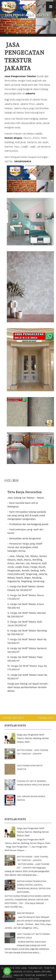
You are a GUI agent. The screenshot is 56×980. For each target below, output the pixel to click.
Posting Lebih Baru (13, 718)
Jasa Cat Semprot (25, 913)
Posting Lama (46, 718)
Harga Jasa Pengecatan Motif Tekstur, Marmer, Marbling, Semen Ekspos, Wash (33, 738)
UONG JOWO (34, 979)
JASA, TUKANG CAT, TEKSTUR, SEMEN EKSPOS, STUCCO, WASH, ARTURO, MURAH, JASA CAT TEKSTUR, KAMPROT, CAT (29, 972)
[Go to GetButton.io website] (7, 977)
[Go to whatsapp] (7, 971)
